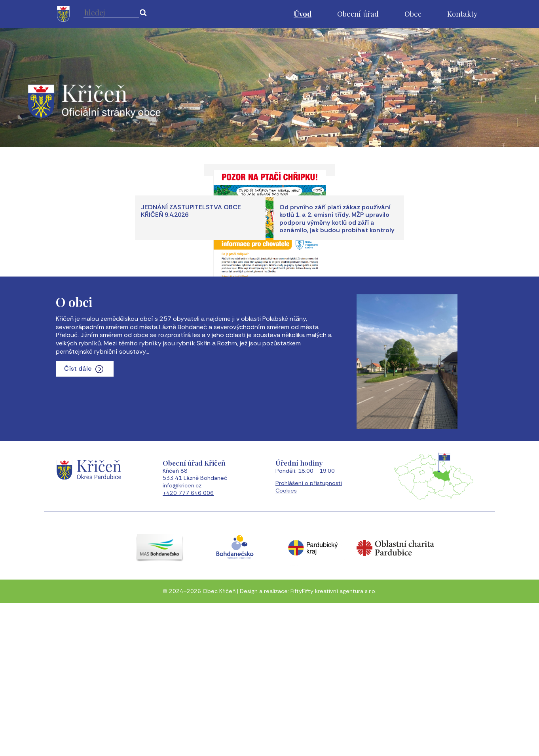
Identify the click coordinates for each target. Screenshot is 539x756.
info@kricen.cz (182, 640)
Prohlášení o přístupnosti (309, 638)
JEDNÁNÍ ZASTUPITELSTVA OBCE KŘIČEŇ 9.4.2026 (191, 366)
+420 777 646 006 (188, 648)
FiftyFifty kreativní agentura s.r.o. (333, 746)
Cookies (286, 646)
